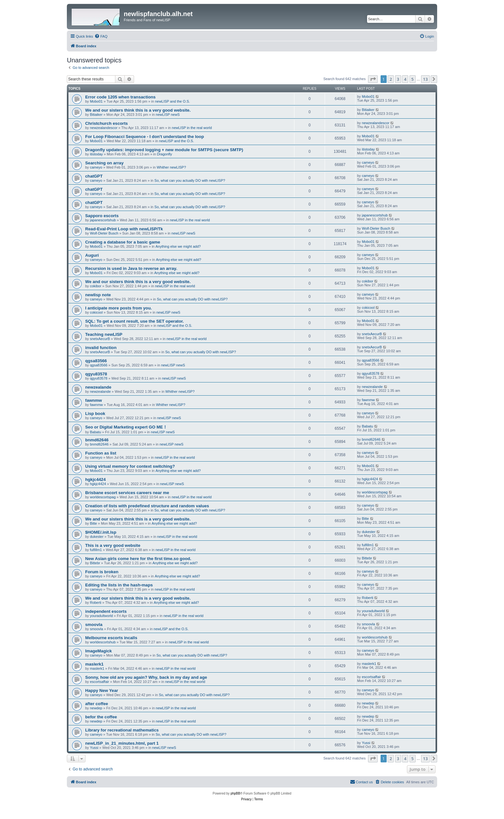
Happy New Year (102, 690)
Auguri (92, 255)
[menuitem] (101, 36)
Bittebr (95, 563)
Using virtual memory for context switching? (130, 466)
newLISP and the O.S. (172, 101)
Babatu (96, 432)
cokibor (96, 286)
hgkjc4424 (95, 479)
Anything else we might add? (178, 246)
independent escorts (106, 611)
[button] (373, 79)
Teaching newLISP (104, 334)
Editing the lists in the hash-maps (119, 585)
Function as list (101, 453)
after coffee (97, 704)
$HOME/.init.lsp (101, 532)
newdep (96, 708)
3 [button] (398, 79)
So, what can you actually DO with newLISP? (190, 180)
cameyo (96, 167)
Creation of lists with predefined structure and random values (147, 506)
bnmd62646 (97, 440)
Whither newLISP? (171, 167)
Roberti (96, 603)
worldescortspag (103, 497)
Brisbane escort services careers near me (127, 493)
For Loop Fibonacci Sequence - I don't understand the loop (144, 137)
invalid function (101, 348)
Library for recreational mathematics (122, 730)
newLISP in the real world (192, 128)
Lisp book (95, 414)
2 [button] (391, 79)
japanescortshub (103, 220)
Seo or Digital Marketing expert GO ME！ (126, 427)
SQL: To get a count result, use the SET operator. (135, 321)
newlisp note (98, 295)
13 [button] (425, 79)
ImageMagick (99, 651)
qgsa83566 (96, 361)
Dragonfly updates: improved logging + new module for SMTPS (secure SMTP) (164, 150)
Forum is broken (102, 572)
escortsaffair (100, 682)
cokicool (96, 312)
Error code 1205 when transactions (120, 97)
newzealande (98, 387)
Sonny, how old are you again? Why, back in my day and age (146, 677)
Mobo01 (96, 101)
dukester (97, 537)
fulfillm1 (96, 550)
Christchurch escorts (107, 123)
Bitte (94, 523)
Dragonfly (164, 154)
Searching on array (104, 163)
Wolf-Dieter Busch (104, 233)
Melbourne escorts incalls (111, 638)
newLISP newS (168, 115)
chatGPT (94, 176)
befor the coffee (101, 717)
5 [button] (413, 79)
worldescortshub (103, 642)
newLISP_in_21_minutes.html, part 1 (122, 743)
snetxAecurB (100, 339)
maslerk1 (94, 664)
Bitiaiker (96, 115)
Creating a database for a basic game (123, 242)
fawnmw (94, 400)
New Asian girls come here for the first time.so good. (138, 559)
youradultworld (102, 616)
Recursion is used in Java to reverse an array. (131, 268)
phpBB (235, 793)
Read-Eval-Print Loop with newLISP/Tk (124, 229)
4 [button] (405, 79)
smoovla (94, 625)
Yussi (94, 748)
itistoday (96, 154)
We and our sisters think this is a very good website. (138, 110)
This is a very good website (113, 545)
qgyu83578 (96, 374)
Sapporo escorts (102, 216)
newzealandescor (104, 128)
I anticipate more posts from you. (119, 308)
